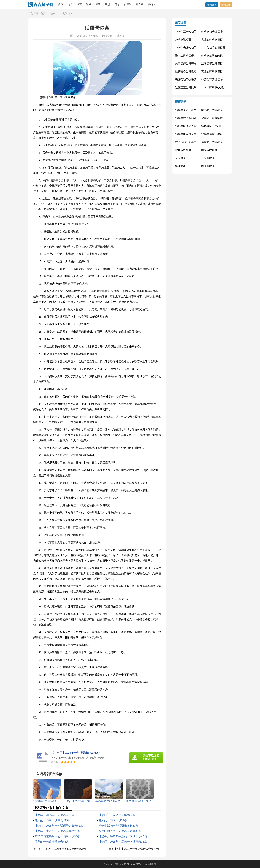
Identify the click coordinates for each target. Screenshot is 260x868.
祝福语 (151, 4)
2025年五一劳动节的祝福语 (191, 32)
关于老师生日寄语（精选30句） (194, 64)
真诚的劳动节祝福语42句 (216, 72)
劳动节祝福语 (183, 40)
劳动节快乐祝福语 (212, 32)
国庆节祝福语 (209, 150)
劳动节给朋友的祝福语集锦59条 (220, 56)
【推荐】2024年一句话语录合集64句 (64, 849)
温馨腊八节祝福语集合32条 (217, 142)
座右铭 (140, 4)
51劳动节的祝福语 (212, 80)
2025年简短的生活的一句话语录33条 (57, 836)
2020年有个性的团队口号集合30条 (195, 118)
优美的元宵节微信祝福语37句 (219, 118)
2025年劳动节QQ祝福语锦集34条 (220, 88)
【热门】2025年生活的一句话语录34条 (123, 842)
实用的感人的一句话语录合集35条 (120, 831)
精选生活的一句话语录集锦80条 (118, 826)
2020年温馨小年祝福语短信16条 (220, 134)
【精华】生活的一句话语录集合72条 (57, 831)
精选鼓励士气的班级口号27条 (219, 126)
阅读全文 (107, 36)
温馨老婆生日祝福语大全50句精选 (221, 64)
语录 (89, 4)
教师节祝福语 (183, 150)
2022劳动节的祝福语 (213, 48)
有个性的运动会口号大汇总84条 (194, 142)
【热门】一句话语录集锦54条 (117, 815)
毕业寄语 (180, 166)
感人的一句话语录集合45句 (52, 820)
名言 (79, 4)
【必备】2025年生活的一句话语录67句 (123, 836)
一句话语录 (66, 14)
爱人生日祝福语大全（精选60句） (195, 56)
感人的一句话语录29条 (113, 820)
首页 (61, 4)
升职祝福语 (208, 158)
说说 (108, 4)
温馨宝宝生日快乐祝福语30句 (192, 88)
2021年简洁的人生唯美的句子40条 (195, 126)
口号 (117, 4)
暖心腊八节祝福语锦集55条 (217, 110)
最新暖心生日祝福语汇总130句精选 (196, 72)
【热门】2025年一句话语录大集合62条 (59, 826)
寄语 (98, 4)
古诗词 (128, 4)
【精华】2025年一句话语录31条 (55, 815)
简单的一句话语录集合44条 (52, 842)
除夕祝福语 (208, 166)
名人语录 (180, 158)
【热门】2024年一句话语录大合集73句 (136, 849)
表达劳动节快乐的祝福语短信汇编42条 (198, 80)
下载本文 (120, 36)
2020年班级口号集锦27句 (190, 134)
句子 (70, 4)
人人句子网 (125, 864)
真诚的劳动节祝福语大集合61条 (220, 40)
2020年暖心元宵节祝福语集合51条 (195, 110)
